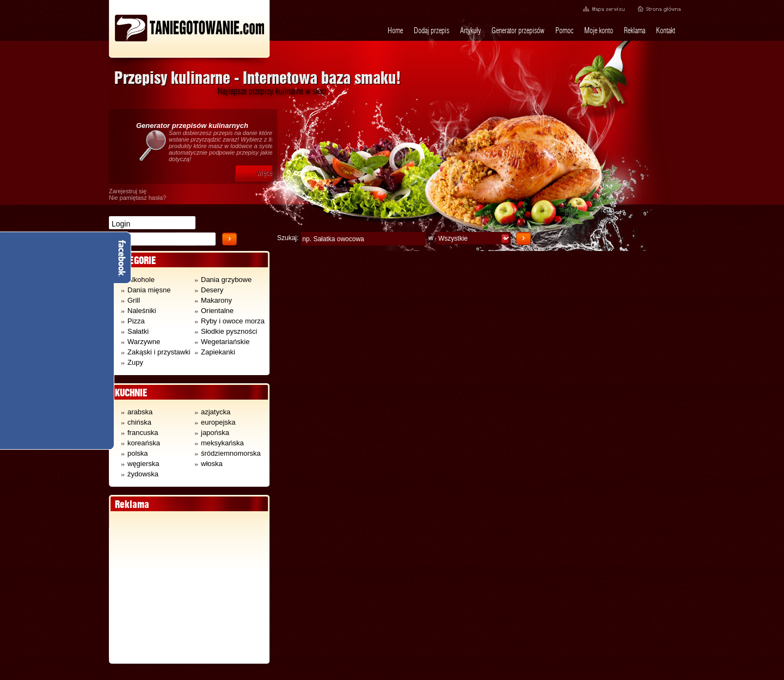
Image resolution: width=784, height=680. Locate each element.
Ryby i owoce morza (230, 321)
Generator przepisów (518, 30)
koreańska (141, 443)
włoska (209, 464)
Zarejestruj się (128, 191)
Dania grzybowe (223, 280)
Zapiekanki (215, 352)
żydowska (140, 474)
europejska (215, 422)
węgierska (140, 464)
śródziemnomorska (228, 453)
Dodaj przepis (431, 30)
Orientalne (214, 311)
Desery (209, 290)
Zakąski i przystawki (156, 352)
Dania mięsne (146, 290)
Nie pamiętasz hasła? (137, 198)
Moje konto (599, 30)
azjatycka (213, 412)
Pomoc (564, 30)
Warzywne (141, 342)
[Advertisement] (189, 587)
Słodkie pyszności (226, 331)
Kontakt (666, 30)
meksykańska (219, 443)
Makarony (213, 300)
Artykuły (470, 30)
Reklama (635, 30)
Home (395, 30)
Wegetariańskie (222, 342)
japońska (212, 433)
